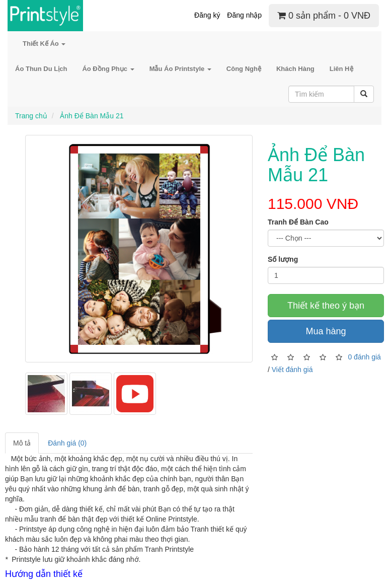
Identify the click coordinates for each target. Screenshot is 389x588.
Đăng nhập (244, 15)
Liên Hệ (341, 69)
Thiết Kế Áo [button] (44, 44)
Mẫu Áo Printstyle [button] (180, 69)
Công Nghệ (244, 69)
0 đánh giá (364, 356)
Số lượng (283, 259)
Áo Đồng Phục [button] (108, 69)
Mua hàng (326, 331)
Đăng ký (207, 15)
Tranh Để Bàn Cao (298, 222)
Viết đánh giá (292, 370)
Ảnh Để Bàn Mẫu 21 (91, 116)
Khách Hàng (295, 69)
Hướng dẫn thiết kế (44, 574)
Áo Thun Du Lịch (41, 69)
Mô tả (22, 443)
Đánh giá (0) (67, 443)
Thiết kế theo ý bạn (326, 306)
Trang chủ (31, 116)
